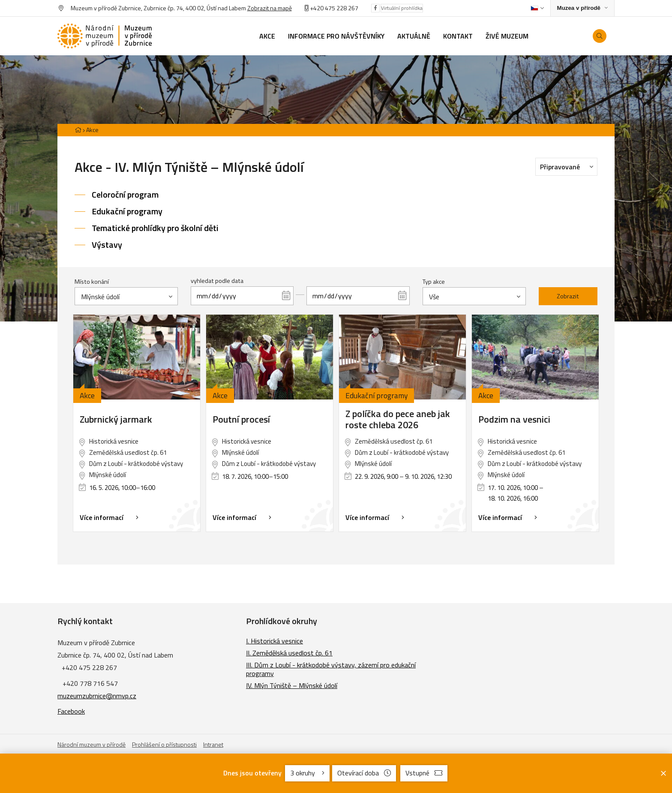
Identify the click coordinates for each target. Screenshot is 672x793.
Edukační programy (127, 211)
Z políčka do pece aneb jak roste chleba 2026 (398, 419)
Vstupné (424, 773)
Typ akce (434, 282)
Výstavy (107, 245)
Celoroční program (125, 194)
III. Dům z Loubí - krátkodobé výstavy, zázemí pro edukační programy (331, 669)
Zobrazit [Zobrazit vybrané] (568, 296)
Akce (92, 130)
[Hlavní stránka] (78, 130)
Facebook (71, 711)
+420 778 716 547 (90, 683)
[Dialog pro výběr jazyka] (537, 8)
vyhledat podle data (217, 281)
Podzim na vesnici (514, 419)
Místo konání (92, 282)
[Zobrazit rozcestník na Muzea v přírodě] (582, 8)
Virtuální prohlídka (402, 8)
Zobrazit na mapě (270, 8)
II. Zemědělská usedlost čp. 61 (289, 653)
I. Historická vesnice (274, 641)
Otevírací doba (364, 773)
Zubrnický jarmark (116, 419)
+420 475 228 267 (334, 8)
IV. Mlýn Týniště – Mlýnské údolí (292, 685)
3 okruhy (307, 773)
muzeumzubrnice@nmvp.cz (97, 696)
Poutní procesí (241, 419)
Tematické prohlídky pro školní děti (155, 228)
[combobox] (126, 296)
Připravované (569, 166)
